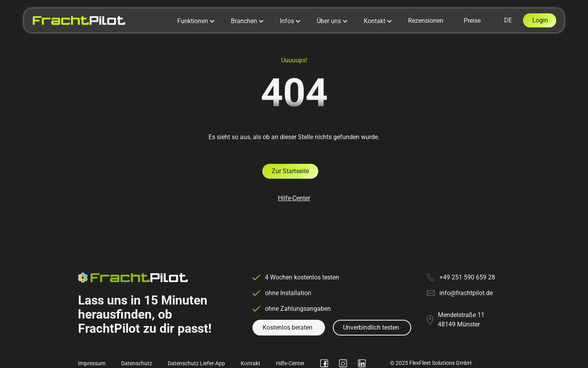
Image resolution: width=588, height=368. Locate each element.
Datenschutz (137, 363)
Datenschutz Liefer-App (196, 363)
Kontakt (250, 363)
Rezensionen (426, 21)
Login (540, 20)
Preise (472, 21)
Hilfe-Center (294, 198)
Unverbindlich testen (371, 327)
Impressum (92, 363)
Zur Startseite (290, 171)
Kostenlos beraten (288, 327)
